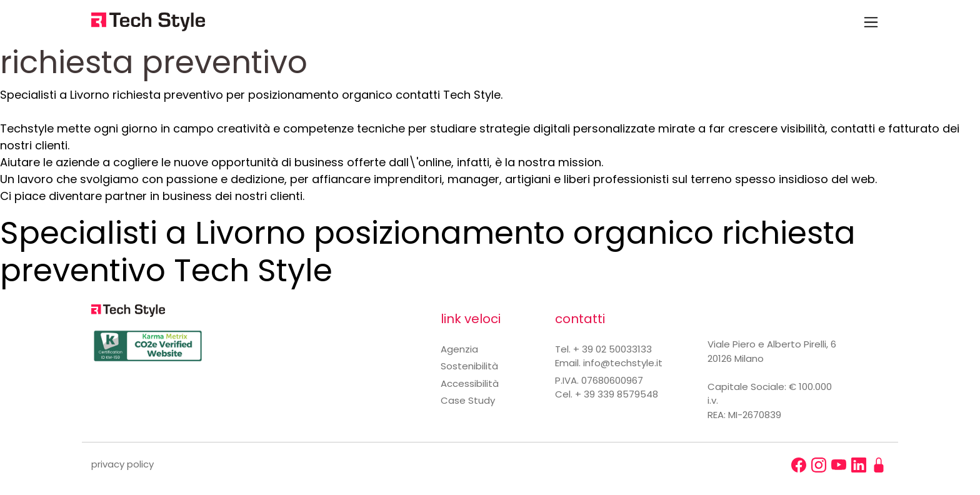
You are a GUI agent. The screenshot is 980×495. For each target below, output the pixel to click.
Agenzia (459, 349)
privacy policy (122, 464)
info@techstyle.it (623, 363)
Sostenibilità (469, 366)
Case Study (468, 400)
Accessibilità (470, 383)
